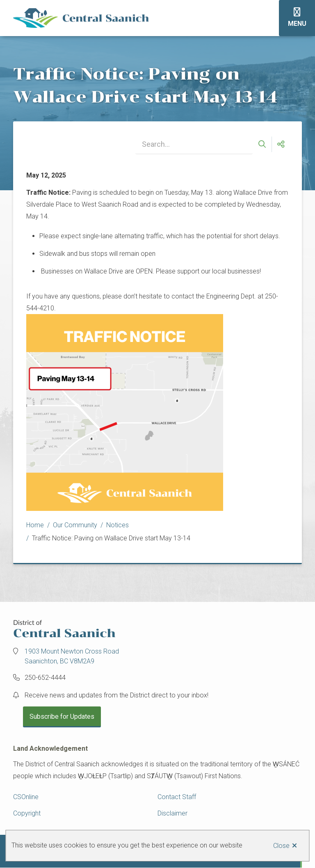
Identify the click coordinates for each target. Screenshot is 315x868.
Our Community (75, 525)
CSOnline (26, 797)
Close (281, 846)
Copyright (27, 813)
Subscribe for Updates (62, 716)
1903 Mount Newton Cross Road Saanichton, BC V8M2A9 (72, 656)
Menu (297, 24)
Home (35, 525)
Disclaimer (172, 813)
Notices (118, 525)
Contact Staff (177, 797)
